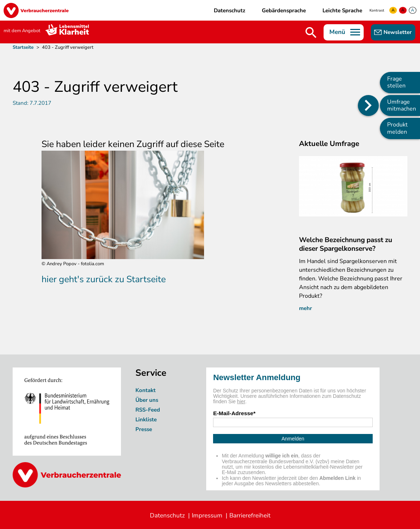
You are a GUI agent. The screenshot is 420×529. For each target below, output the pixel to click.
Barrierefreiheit (250, 515)
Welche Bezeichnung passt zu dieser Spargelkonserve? (346, 244)
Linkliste (146, 420)
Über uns (148, 400)
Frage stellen (396, 82)
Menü (337, 32)
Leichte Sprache (342, 10)
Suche (311, 33)
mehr (306, 308)
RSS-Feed (148, 410)
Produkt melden (397, 128)
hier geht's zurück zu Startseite (104, 279)
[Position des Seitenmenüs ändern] (368, 106)
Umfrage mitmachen (402, 105)
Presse (144, 429)
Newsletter (398, 32)
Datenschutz (230, 10)
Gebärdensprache (284, 10)
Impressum (207, 515)
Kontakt (146, 390)
